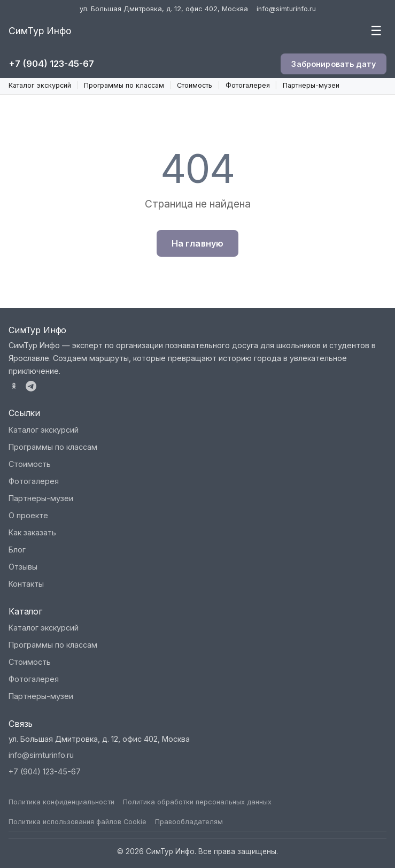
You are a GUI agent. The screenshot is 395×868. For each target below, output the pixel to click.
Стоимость (195, 85)
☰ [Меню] (376, 31)
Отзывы (23, 567)
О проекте (28, 515)
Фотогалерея (248, 85)
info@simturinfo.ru (286, 9)
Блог (17, 550)
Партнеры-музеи (311, 85)
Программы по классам (124, 85)
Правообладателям (189, 822)
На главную (198, 243)
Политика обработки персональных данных (197, 802)
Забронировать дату (334, 64)
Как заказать (32, 532)
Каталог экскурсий (40, 85)
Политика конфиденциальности (61, 802)
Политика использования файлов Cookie (78, 822)
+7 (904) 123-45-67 (51, 64)
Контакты (26, 584)
